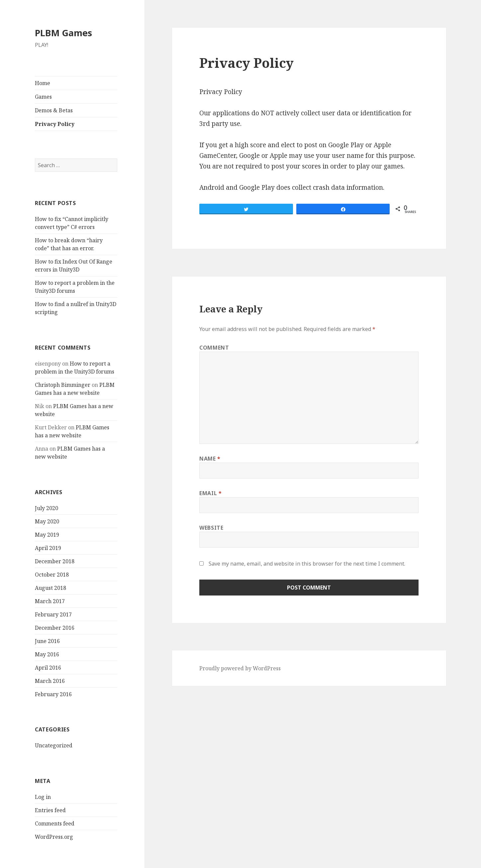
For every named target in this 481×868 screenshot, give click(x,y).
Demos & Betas (54, 110)
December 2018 (55, 561)
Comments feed (55, 823)
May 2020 (47, 521)
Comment (214, 348)
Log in (43, 797)
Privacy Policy (55, 124)
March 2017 (50, 601)
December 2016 (55, 628)
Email (210, 493)
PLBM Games (63, 33)
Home (43, 83)
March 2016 (50, 681)
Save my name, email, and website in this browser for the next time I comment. (307, 564)
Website (211, 528)
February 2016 (53, 694)
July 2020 (47, 508)
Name (210, 459)
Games (43, 97)
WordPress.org (54, 837)
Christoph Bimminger (63, 385)
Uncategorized (54, 745)
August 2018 (50, 588)
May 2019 (47, 535)
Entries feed (50, 810)
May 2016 (47, 654)
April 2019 (48, 548)
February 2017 (53, 614)
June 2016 (47, 641)
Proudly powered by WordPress (240, 668)
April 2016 (48, 668)
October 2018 (52, 575)
